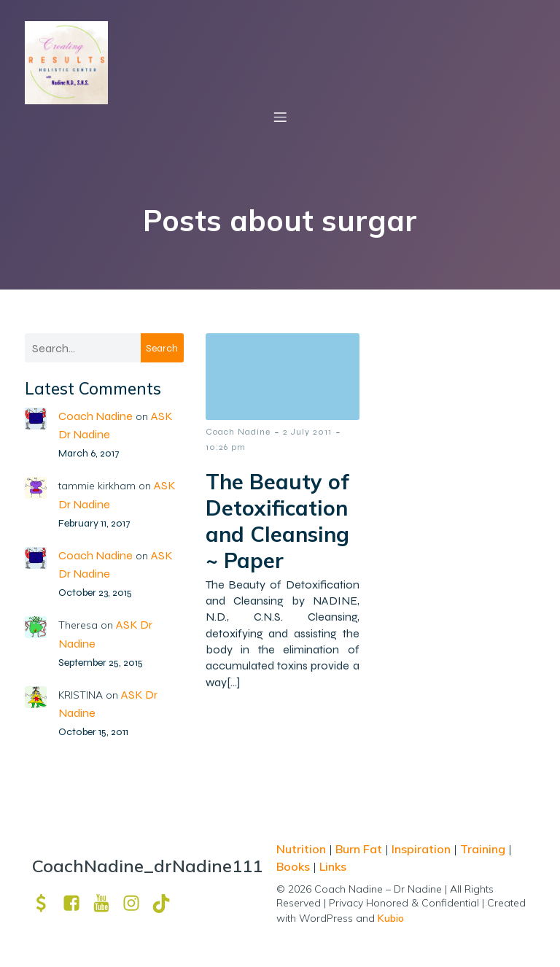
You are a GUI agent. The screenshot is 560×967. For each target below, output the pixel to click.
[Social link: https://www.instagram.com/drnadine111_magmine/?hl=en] (137, 904)
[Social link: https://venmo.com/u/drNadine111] (47, 904)
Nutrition (303, 850)
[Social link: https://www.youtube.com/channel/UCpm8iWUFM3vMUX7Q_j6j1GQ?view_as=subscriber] (107, 904)
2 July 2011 (307, 432)
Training (483, 850)
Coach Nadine (96, 417)
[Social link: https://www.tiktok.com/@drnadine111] (167, 904)
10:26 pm (226, 448)
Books (293, 867)
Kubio (391, 919)
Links (333, 867)
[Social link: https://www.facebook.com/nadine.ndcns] (77, 904)
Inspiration (421, 850)
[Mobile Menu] (280, 117)
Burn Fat (360, 850)
